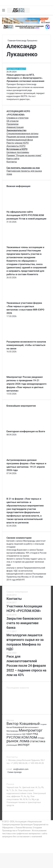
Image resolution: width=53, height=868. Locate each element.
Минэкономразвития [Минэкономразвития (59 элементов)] (14, 734)
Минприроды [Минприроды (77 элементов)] (12, 731)
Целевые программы (18, 152)
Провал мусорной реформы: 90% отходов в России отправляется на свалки (26, 553)
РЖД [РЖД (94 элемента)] (35, 734)
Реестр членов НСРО (18, 143)
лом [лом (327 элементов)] (33, 737)
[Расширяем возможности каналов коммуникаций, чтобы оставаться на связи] (22, 339)
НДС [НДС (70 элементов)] (24, 734)
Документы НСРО (16, 146)
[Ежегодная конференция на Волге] (22, 428)
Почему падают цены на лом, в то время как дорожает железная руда (26, 562)
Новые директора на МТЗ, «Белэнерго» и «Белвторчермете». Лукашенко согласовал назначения (25, 78)
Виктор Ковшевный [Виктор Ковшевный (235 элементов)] (23, 724)
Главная (11, 41)
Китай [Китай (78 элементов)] (9, 727)
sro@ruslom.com (21, 769)
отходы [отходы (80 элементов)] (41, 738)
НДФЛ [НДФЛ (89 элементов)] (29, 734)
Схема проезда (14, 772)
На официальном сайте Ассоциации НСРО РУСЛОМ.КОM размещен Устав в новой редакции (26, 215)
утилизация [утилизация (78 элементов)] (12, 745)
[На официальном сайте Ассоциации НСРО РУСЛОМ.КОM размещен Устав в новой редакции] (22, 209)
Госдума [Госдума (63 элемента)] (43, 724)
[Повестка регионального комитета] (26, 708)
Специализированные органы (22, 134)
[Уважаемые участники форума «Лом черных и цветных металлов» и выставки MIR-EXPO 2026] (22, 300)
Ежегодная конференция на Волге (26, 431)
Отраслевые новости (16, 69)
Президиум (13, 124)
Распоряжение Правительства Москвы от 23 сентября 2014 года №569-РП (26, 577)
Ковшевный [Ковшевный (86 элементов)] (18, 727)
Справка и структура (17, 118)
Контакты (12, 162)
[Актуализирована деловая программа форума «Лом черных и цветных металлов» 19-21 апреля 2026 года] (22, 457)
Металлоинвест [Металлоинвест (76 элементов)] (32, 727)
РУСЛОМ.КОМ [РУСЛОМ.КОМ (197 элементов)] (18, 737)
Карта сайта (13, 159)
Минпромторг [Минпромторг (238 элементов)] (31, 730)
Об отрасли (13, 121)
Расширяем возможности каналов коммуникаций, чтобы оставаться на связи (26, 345)
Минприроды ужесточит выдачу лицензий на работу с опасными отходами (26, 544)
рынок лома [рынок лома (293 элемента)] (18, 741)
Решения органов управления (22, 137)
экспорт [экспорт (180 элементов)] (24, 745)
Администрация (15, 127)
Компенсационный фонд (20, 140)
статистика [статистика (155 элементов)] (37, 741)
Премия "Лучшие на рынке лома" (24, 155)
